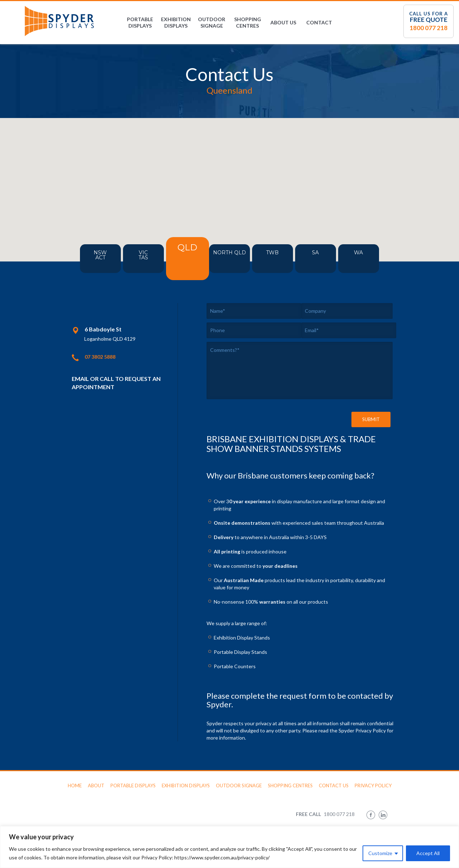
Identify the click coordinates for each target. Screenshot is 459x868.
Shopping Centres (248, 22)
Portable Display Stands (240, 652)
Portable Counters (235, 666)
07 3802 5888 (100, 357)
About (96, 786)
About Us (283, 22)
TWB (280, 259)
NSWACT (93, 261)
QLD (187, 258)
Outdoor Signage (212, 22)
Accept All (428, 853)
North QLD (237, 261)
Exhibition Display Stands (242, 638)
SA (323, 259)
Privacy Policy (373, 786)
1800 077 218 (429, 28)
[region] (229, 847)
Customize (380, 853)
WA (366, 259)
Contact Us (334, 786)
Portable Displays (140, 22)
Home (75, 786)
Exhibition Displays (176, 22)
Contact (319, 22)
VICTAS (136, 261)
